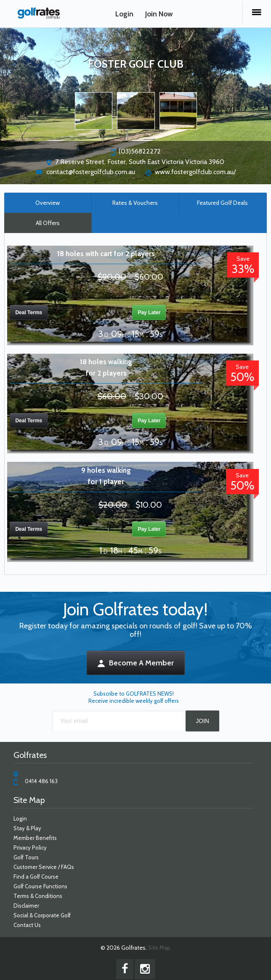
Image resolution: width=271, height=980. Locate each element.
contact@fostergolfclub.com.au (91, 172)
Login (124, 14)
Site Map (159, 948)
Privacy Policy (30, 848)
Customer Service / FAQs (44, 867)
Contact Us (27, 925)
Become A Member (136, 663)
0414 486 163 (41, 781)
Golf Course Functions (40, 886)
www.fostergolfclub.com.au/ (195, 172)
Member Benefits (35, 838)
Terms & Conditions (38, 896)
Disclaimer (26, 906)
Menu (257, 12)
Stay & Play (27, 828)
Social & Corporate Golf (42, 915)
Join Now (159, 14)
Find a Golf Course (36, 877)
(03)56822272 (140, 151)
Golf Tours (26, 857)
